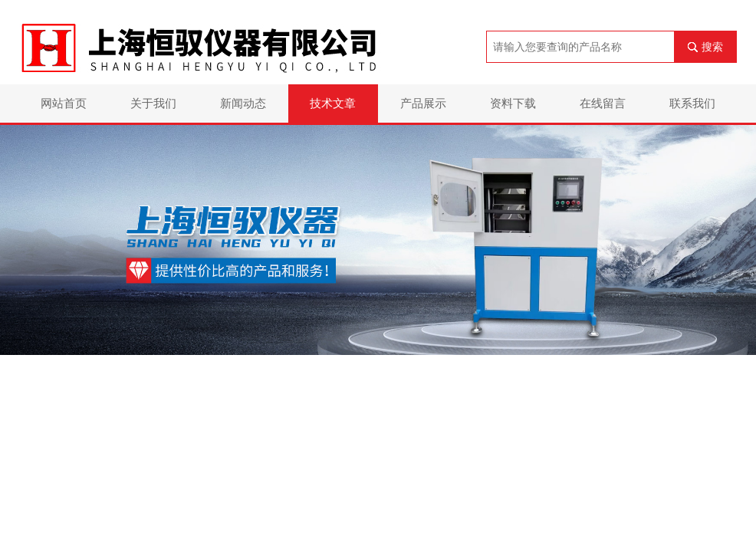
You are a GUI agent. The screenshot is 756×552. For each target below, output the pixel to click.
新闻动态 (243, 103)
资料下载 (513, 103)
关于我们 (153, 103)
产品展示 (423, 103)
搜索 (712, 47)
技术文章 (333, 103)
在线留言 (603, 103)
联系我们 (692, 103)
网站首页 (64, 103)
